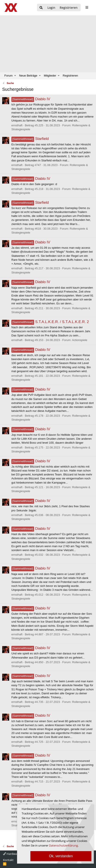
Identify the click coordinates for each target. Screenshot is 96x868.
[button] (15, 76)
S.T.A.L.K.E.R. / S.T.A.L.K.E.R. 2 (50, 322)
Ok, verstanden (61, 856)
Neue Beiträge (28, 76)
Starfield (30, 139)
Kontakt (8, 860)
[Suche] (41, 8)
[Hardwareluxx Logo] (11, 8)
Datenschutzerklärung (63, 845)
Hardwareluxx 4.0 (16, 854)
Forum (9, 76)
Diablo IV (31, 99)
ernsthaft (17, 125)
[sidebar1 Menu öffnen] (87, 7)
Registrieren (70, 76)
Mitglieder (50, 76)
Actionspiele (80, 340)
